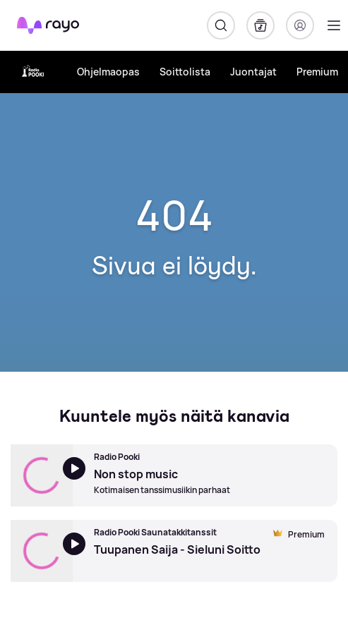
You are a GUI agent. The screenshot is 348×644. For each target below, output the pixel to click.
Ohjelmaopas (108, 72)
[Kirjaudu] (300, 25)
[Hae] (221, 25)
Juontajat (253, 72)
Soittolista (185, 72)
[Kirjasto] (260, 25)
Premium (317, 72)
